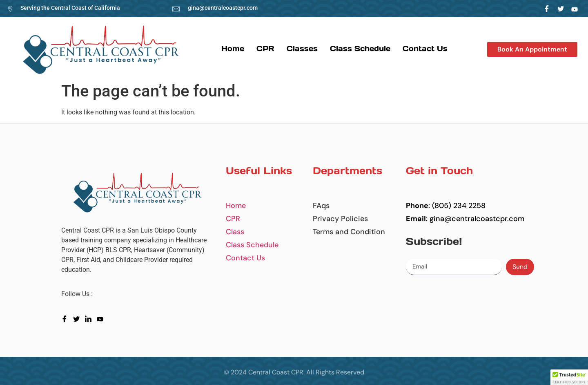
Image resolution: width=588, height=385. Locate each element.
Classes (302, 48)
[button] (532, 49)
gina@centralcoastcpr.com (223, 8)
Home (233, 48)
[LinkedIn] (575, 9)
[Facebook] (547, 9)
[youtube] (102, 318)
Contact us (425, 48)
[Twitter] (561, 9)
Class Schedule (360, 48)
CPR (265, 48)
